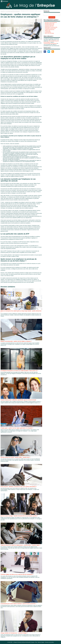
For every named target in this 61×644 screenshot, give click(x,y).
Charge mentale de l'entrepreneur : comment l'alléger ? (14, 633)
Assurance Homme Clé (50, 28)
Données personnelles (49, 642)
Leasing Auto (48, 32)
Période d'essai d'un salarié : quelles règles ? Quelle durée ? (15, 457)
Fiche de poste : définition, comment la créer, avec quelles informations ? (19, 487)
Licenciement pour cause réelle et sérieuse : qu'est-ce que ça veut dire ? (18, 604)
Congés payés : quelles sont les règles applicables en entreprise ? (17, 428)
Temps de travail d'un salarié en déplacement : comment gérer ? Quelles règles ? (20, 545)
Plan (36, 642)
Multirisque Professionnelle (51, 27)
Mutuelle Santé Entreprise (51, 22)
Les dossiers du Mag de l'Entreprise (13, 11)
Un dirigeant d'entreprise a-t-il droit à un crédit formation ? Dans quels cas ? (19, 371)
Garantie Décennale (50, 25)
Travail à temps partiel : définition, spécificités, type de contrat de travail (18, 400)
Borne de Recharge (49, 33)
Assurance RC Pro (49, 26)
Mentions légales (41, 642)
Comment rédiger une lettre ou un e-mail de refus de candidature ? (17, 574)
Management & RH (25, 11)
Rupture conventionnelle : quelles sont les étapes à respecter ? (16, 341)
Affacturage (48, 31)
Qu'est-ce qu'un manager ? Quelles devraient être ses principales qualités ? (19, 516)
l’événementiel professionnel (50, 43)
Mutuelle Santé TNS (50, 24)
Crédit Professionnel (50, 30)
